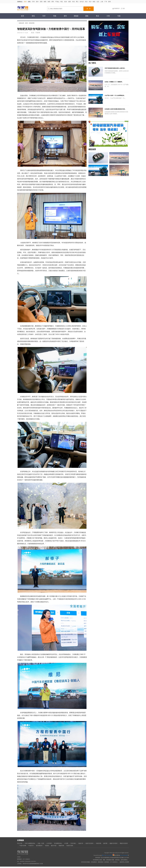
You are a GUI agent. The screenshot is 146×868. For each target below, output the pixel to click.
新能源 (76, 16)
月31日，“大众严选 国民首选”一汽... (115, 98)
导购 (55, 16)
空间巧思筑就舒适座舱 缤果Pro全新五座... (115, 68)
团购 (87, 16)
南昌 (94, 2)
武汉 (86, 2)
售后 (97, 16)
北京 (98, 2)
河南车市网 (70, 846)
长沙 (90, 2)
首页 (23, 16)
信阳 (70, 2)
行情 (108, 16)
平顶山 (57, 2)
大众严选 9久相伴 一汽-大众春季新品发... (115, 95)
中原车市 (31, 846)
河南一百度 (41, 843)
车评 (44, 16)
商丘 (62, 2)
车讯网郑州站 (58, 843)
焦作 (37, 2)
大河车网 (49, 843)
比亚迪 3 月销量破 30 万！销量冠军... (114, 82)
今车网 (66, 843)
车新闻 (47, 846)
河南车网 (98, 843)
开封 (34, 2)
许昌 (74, 2)
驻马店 (82, 2)
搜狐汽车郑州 (114, 843)
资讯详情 (32, 23)
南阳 (45, 2)
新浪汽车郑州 (89, 843)
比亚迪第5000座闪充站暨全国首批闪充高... (115, 109)
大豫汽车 (81, 843)
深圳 (109, 2)
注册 (123, 8)
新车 (65, 16)
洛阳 (49, 2)
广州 (106, 2)
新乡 (66, 2)
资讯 (33, 16)
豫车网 (105, 843)
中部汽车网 (23, 846)
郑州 (26, 2)
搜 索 (89, 9)
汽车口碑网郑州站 (30, 843)
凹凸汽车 (20, 843)
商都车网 (61, 846)
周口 (77, 2)
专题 (119, 16)
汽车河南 (73, 843)
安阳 (41, 2)
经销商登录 (117, 8)
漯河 (53, 2)
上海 (102, 2)
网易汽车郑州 (124, 843)
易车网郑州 (39, 846)
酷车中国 (54, 846)
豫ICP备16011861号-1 (107, 855)
